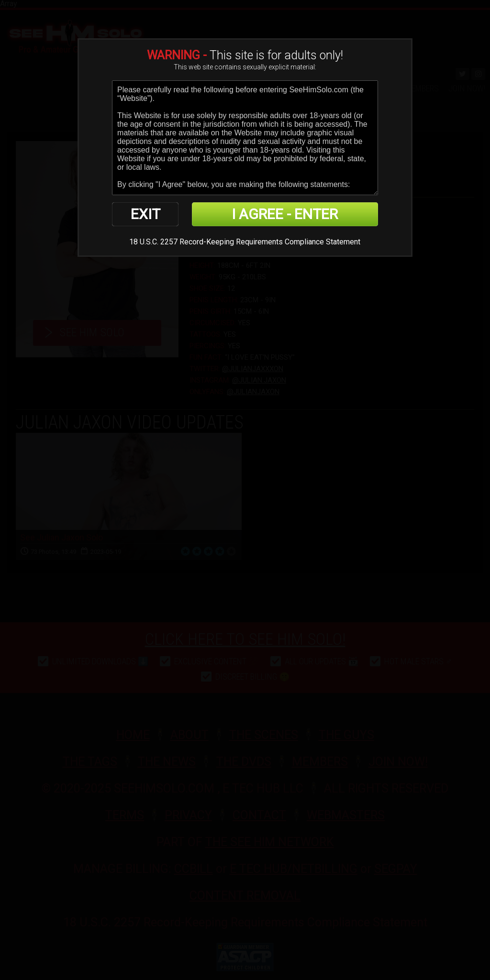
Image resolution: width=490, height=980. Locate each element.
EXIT (145, 214)
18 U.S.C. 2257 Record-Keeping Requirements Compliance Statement (245, 242)
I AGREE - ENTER (285, 214)
